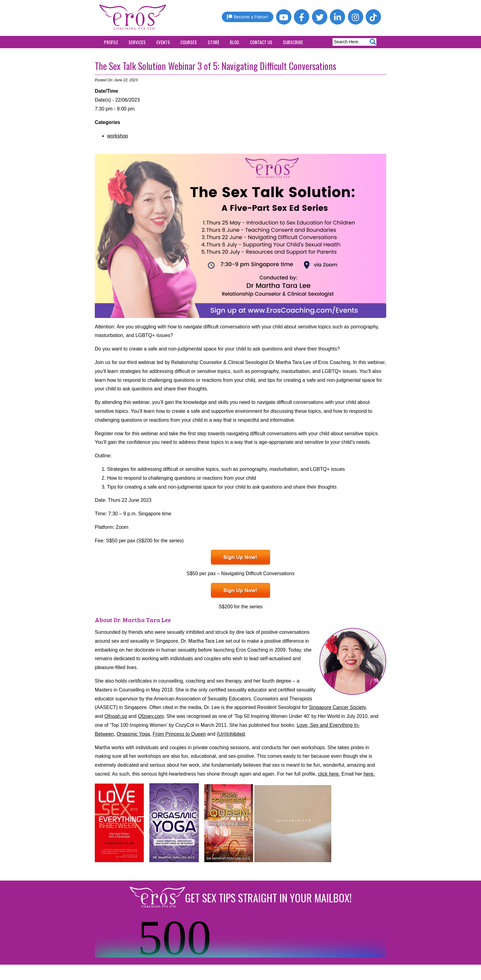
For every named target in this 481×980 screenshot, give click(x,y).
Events (163, 42)
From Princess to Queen (179, 734)
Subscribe (293, 42)
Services (137, 42)
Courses (189, 42)
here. (369, 774)
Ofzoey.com (151, 716)
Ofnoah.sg (116, 716)
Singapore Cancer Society (337, 707)
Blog (235, 42)
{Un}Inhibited (231, 734)
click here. (329, 774)
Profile (111, 42)
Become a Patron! (248, 17)
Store (214, 42)
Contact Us (261, 42)
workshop (117, 136)
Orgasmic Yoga (133, 734)
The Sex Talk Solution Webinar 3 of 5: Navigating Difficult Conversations (215, 66)
